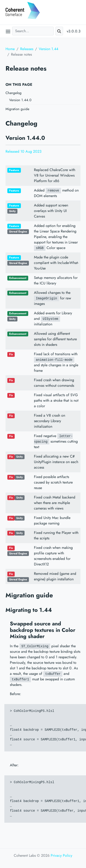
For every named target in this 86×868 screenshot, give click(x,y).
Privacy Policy (61, 855)
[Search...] (33, 31)
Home (10, 49)
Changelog (14, 93)
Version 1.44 (49, 49)
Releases (27, 49)
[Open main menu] (8, 31)
